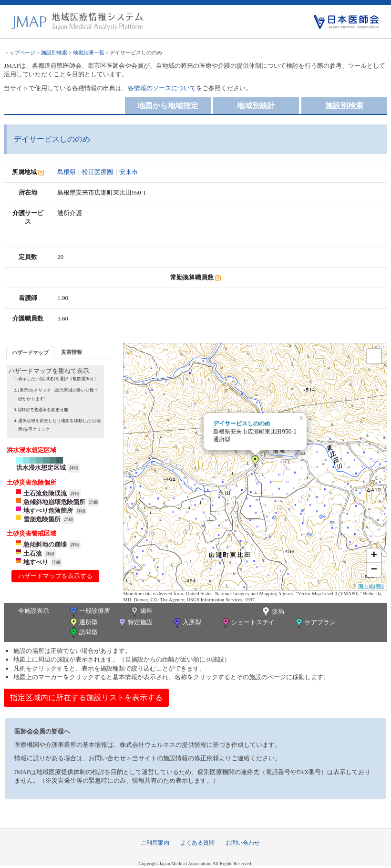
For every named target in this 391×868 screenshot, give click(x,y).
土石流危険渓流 (45, 493)
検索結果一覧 (89, 52)
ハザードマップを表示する (55, 576)
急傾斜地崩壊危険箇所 (54, 502)
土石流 (33, 553)
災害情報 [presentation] (72, 352)
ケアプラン (315, 623)
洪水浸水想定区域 (41, 468)
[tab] (30, 352)
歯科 (141, 612)
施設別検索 (54, 52)
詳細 (74, 468)
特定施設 (135, 623)
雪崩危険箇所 (42, 519)
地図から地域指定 (168, 106)
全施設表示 (34, 611)
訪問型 (83, 633)
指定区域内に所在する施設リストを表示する (86, 697)
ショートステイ (247, 623)
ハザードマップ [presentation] (30, 352)
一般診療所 (89, 612)
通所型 (83, 623)
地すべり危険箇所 (48, 511)
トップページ (20, 52)
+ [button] (374, 556)
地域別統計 (256, 106)
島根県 (67, 172)
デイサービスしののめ (242, 424)
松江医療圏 (98, 172)
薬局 (272, 612)
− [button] (374, 570)
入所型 (186, 623)
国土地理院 (371, 587)
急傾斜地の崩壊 (45, 544)
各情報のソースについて (162, 88)
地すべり (36, 562)
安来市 (129, 172)
